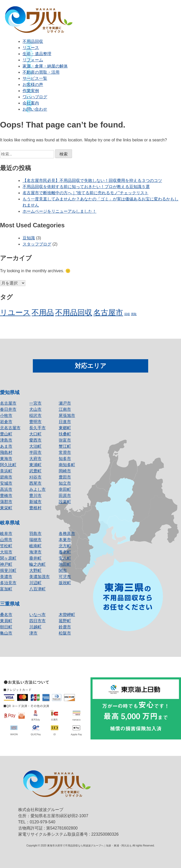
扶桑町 (65, 434)
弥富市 (65, 440)
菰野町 (65, 621)
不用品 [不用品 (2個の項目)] (43, 312)
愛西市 (35, 440)
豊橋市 (6, 496)
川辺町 (35, 583)
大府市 (35, 459)
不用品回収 (33, 41)
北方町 (65, 546)
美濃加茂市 (39, 577)
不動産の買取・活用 (41, 72)
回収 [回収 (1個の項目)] (127, 314)
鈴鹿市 (65, 627)
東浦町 (35, 465)
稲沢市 (35, 416)
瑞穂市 (35, 540)
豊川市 (35, 496)
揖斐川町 (8, 570)
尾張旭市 (67, 416)
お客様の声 (33, 85)
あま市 (6, 446)
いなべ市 (37, 615)
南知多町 (67, 465)
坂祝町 (65, 583)
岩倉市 (6, 422)
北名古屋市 (10, 428)
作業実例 (31, 91)
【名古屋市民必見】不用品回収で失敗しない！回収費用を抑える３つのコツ (92, 181)
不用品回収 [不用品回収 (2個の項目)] (74, 312)
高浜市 (6, 489)
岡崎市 (65, 471)
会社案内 (31, 103)
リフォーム (33, 60)
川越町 (35, 627)
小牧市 (6, 416)
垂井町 (35, 558)
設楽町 (65, 502)
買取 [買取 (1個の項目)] (134, 314)
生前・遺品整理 (37, 54)
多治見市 (8, 583)
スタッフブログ (37, 244)
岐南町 (35, 546)
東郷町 (65, 428)
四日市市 (37, 621)
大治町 (35, 446)
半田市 (35, 452)
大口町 (35, 434)
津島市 (6, 440)
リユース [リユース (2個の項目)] (15, 312)
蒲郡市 (6, 502)
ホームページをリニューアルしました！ (59, 211)
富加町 (6, 589)
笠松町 (6, 546)
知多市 (65, 459)
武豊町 (35, 471)
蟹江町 (65, 446)
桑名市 (6, 615)
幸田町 (65, 489)
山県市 (6, 540)
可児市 (65, 577)
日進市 (65, 422)
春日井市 (8, 409)
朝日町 (6, 627)
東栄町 (6, 508)
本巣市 (65, 540)
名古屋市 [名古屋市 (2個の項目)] (108, 312)
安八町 (65, 558)
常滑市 (65, 452)
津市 (33, 633)
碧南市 (6, 477)
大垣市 (6, 552)
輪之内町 (37, 564)
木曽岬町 (67, 615)
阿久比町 (8, 465)
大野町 (35, 570)
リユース (31, 48)
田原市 (65, 496)
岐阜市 (6, 534)
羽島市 (35, 534)
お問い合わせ (35, 109)
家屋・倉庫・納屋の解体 (45, 66)
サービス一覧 (35, 78)
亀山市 (6, 633)
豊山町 (6, 434)
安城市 (6, 483)
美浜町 (6, 471)
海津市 (35, 552)
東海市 (6, 459)
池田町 (65, 564)
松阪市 (65, 633)
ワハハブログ (35, 97)
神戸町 (6, 564)
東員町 (6, 621)
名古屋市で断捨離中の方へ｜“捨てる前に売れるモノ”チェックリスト (86, 193)
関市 (63, 570)
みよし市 (37, 489)
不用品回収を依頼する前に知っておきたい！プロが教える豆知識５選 (86, 187)
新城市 (35, 502)
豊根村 (35, 508)
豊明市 (35, 422)
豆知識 (29, 238)
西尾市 (35, 483)
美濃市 (6, 577)
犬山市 (35, 409)
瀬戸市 (65, 403)
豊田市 (65, 477)
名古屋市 (8, 403)
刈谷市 (35, 477)
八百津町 (37, 589)
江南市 (65, 409)
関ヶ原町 (8, 558)
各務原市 (67, 534)
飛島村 (6, 452)
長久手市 (37, 428)
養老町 (65, 552)
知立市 (65, 483)
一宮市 (35, 403)
